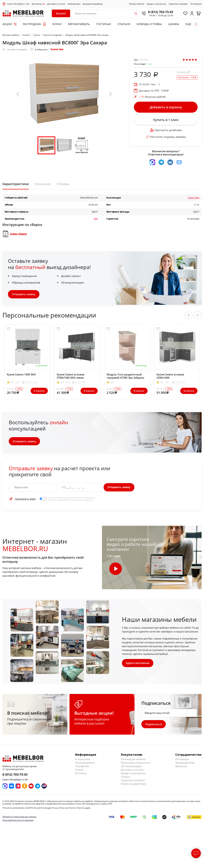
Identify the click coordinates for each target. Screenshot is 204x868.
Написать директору (133, 785)
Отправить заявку (24, 295)
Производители (85, 764)
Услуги (79, 771)
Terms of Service (77, 809)
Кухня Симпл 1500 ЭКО (21, 375)
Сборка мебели (137, 4)
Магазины (38, 4)
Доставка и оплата (56, 4)
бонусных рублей (152, 97)
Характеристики (16, 185)
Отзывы (63, 185)
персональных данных (82, 501)
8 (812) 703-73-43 (159, 12)
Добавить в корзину (166, 107)
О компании (83, 760)
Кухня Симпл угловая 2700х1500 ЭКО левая (71, 377)
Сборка (125, 778)
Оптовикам (196, 4)
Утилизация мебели (133, 760)
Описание (43, 185)
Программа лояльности (136, 764)
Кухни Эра (57, 49)
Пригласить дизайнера (166, 131)
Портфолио (82, 767)
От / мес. (148, 84)
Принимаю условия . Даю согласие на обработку (69, 500)
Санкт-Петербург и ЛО (18, 4)
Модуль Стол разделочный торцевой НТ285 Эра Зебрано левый (125, 378)
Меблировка (74, 4)
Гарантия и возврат (178, 4)
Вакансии (181, 767)
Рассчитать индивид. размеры (166, 138)
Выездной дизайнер (93, 4)
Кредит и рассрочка (156, 4)
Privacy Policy (58, 809)
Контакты (81, 774)
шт (149, 64)
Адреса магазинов (138, 664)
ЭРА (96, 219)
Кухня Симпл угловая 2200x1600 (170, 377)
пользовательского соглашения (79, 498)
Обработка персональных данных (19, 818)
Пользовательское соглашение (18, 821)
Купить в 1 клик (166, 120)
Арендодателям (185, 764)
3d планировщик (131, 767)
